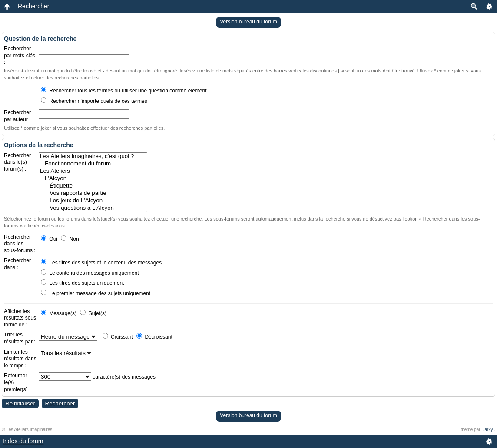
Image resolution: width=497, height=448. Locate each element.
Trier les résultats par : (20, 338)
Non (70, 239)
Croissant (118, 337)
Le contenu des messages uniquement (90, 273)
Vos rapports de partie (93, 193)
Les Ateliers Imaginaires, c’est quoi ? (93, 156)
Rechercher (33, 6)
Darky (488, 430)
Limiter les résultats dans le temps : (20, 359)
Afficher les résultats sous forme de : (20, 318)
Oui (49, 239)
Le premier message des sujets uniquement (96, 293)
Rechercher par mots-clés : (20, 55)
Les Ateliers (93, 171)
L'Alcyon (93, 179)
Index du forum (23, 441)
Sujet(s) (93, 313)
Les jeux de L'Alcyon (93, 201)
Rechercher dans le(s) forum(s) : (17, 162)
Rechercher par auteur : (17, 116)
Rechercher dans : (17, 264)
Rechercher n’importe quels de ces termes (94, 101)
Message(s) (59, 313)
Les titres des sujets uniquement (82, 283)
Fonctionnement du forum (93, 164)
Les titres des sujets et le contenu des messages (101, 263)
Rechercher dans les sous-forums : (20, 244)
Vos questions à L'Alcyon (93, 208)
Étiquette (93, 186)
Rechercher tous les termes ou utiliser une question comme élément (124, 91)
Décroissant (154, 337)
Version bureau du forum (248, 22)
